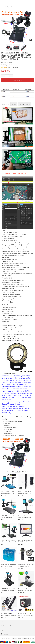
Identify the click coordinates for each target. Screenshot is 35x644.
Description (5, 104)
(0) (9, 67)
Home (3, 7)
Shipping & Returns (25, 104)
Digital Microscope (12, 7)
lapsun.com (14, 638)
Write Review (15, 67)
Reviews (14, 104)
